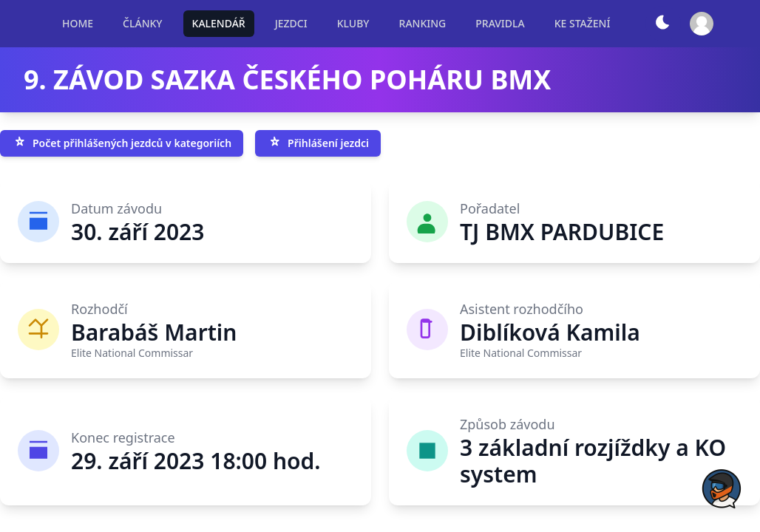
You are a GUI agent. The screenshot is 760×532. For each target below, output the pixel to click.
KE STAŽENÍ (583, 23)
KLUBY (353, 23)
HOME (78, 23)
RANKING (423, 23)
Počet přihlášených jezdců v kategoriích (122, 143)
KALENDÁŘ (219, 23)
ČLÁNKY (142, 23)
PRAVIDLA (500, 23)
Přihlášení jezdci (318, 143)
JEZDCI (291, 23)
